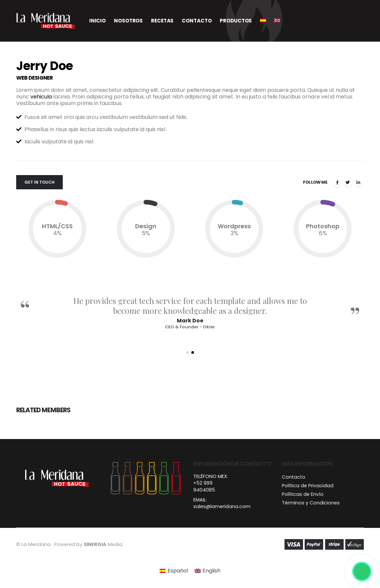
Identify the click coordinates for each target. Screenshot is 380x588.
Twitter (348, 182)
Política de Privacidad (308, 486)
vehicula (41, 97)
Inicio (97, 21)
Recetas (162, 21)
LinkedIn (359, 182)
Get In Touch (39, 182)
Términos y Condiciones (311, 503)
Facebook (337, 182)
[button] (187, 352)
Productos (236, 21)
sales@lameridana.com (222, 506)
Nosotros (128, 21)
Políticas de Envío (303, 494)
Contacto (197, 21)
